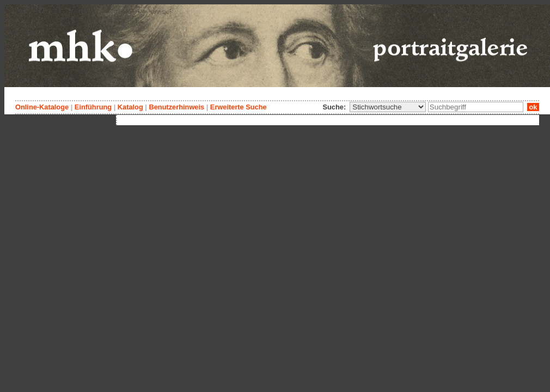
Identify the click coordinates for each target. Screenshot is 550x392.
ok (533, 107)
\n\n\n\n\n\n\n (388, 107)
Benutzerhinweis (176, 107)
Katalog (130, 107)
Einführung (93, 107)
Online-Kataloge (42, 107)
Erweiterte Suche (239, 107)
